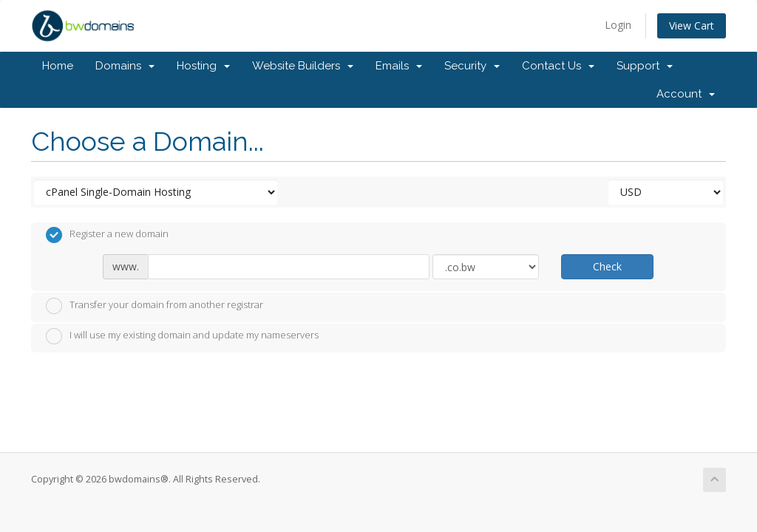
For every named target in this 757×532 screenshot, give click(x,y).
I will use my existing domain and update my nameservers (182, 336)
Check (607, 266)
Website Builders (303, 66)
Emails (399, 66)
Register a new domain (107, 235)
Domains (125, 66)
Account (686, 94)
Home (58, 66)
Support (645, 66)
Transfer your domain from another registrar (155, 306)
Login (618, 25)
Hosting (203, 66)
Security (472, 66)
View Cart (692, 25)
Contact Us (558, 66)
